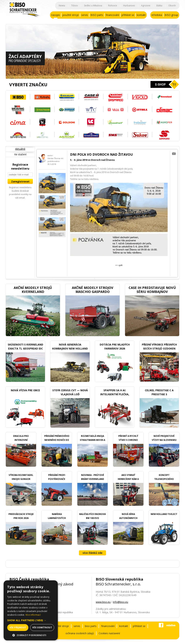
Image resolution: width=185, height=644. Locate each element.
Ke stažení (20, 154)
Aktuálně (20, 149)
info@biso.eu (121, 602)
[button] (31, 620)
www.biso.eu (103, 602)
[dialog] (31, 610)
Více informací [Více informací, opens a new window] (33, 615)
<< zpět (119, 265)
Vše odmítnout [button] (42, 627)
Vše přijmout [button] (18, 627)
